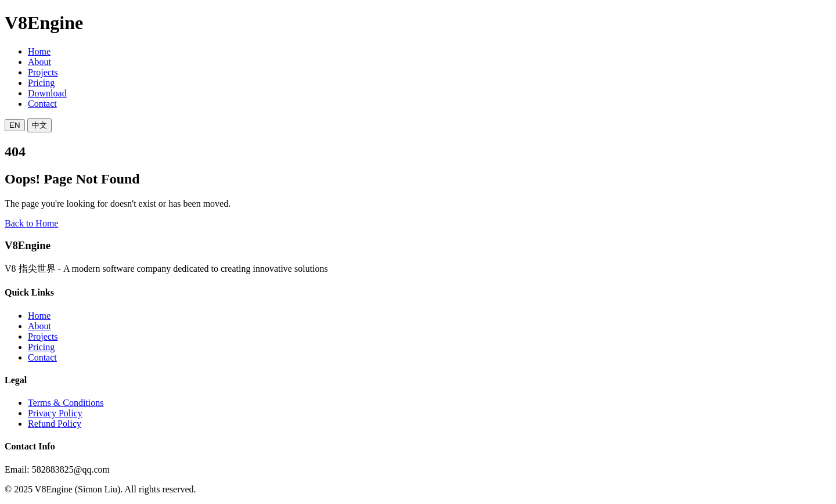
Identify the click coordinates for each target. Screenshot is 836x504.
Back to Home (31, 223)
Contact (42, 104)
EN (15, 125)
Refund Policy (55, 424)
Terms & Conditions (66, 403)
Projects (43, 72)
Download (47, 93)
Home (39, 51)
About (39, 62)
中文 (39, 125)
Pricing (41, 83)
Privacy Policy (55, 413)
